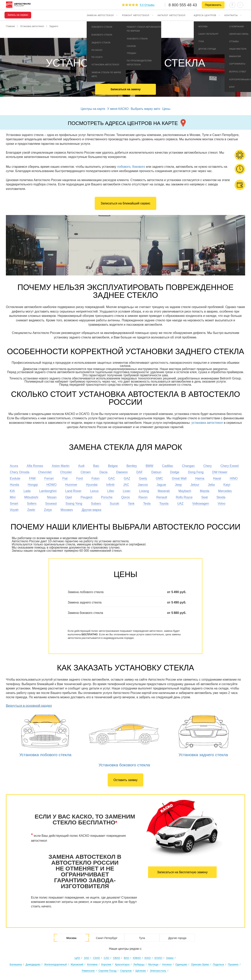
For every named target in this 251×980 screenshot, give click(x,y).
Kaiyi (227, 485)
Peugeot (86, 497)
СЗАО (96, 958)
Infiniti (110, 485)
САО (106, 958)
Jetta (211, 485)
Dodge (175, 472)
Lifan (111, 491)
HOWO (52, 485)
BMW (150, 466)
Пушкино (233, 964)
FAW (32, 478)
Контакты (231, 15)
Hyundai (92, 485)
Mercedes (225, 491)
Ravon (143, 497)
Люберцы (139, 964)
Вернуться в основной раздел (29, 706)
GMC (160, 478)
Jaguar (161, 485)
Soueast (51, 504)
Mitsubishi (31, 497)
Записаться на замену (125, 89)
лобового (124, 167)
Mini (13, 497)
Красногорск (122, 964)
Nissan (52, 497)
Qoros (125, 497)
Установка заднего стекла (203, 755)
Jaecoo (143, 485)
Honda (14, 485)
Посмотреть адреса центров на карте (128, 122)
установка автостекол (207, 423)
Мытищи (153, 964)
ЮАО (148, 958)
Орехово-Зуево (200, 964)
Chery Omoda (20, 472)
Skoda (221, 497)
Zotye (48, 510)
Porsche (107, 497)
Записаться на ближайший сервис (125, 203)
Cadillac (168, 466)
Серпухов (126, 971)
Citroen (86, 472)
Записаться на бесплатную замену (182, 872)
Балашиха (16, 964)
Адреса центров (205, 15)
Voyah (14, 510)
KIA (12, 491)
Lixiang (144, 491)
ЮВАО (137, 958)
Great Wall (179, 478)
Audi (81, 466)
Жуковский (77, 964)
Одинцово (181, 964)
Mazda (205, 491)
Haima (200, 478)
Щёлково (141, 971)
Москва (71, 938)
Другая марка (91, 510)
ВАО (127, 958)
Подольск (218, 964)
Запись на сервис (18, 15)
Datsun (156, 472)
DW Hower (220, 472)
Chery (208, 466)
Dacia (103, 472)
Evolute (15, 478)
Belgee (113, 466)
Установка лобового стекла (45, 755)
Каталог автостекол (172, 15)
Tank (131, 504)
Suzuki (115, 504)
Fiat (65, 478)
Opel (69, 497)
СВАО (116, 958)
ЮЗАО (158, 958)
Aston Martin (61, 466)
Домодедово (33, 964)
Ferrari (49, 478)
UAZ (180, 504)
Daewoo (122, 472)
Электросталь (158, 971)
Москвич (67, 510)
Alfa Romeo (35, 466)
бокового (139, 167)
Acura (14, 466)
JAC (126, 485)
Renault (162, 497)
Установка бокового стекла (124, 765)
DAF (140, 472)
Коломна (92, 964)
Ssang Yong (74, 504)
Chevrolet (45, 472)
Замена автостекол (100, 15)
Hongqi (33, 485)
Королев (106, 964)
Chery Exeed (230, 466)
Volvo (221, 504)
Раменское (88, 971)
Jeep (178, 485)
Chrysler (66, 472)
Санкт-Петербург (107, 938)
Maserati (164, 491)
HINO (234, 478)
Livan (126, 491)
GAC (112, 478)
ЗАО (86, 958)
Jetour (195, 485)
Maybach (185, 491)
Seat (204, 497)
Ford (80, 478)
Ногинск (167, 964)
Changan (188, 466)
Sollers (32, 504)
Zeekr (31, 510)
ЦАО (77, 958)
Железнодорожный (55, 964)
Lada (27, 491)
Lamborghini (48, 491)
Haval (217, 478)
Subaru (96, 504)
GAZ (127, 478)
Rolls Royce (184, 497)
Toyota (164, 504)
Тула (142, 938)
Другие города (177, 938)
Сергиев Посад (107, 971)
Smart (14, 504)
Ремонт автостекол (136, 15)
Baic (96, 466)
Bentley (132, 466)
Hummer (71, 485)
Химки (170, 958)
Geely (143, 478)
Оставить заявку (126, 780)
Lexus (94, 491)
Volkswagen (201, 504)
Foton (95, 478)
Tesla (147, 504)
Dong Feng (196, 472)
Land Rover (73, 491)
